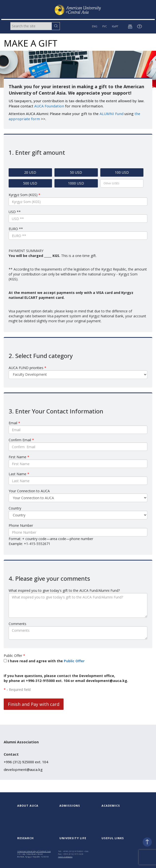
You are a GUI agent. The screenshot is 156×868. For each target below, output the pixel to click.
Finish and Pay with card (34, 704)
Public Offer (74, 661)
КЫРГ (115, 26)
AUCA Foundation (49, 106)
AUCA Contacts (65, 857)
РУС (105, 26)
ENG (95, 26)
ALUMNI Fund (112, 114)
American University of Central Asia (34, 851)
